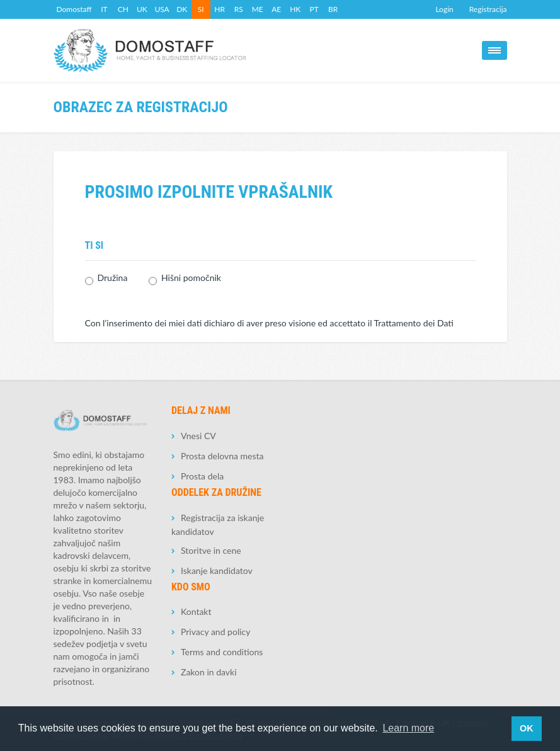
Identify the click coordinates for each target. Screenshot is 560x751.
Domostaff (74, 9)
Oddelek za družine (216, 492)
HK (295, 9)
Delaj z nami (201, 410)
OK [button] (527, 728)
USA (162, 9)
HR (220, 9)
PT (314, 9)
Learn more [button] (408, 728)
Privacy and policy (215, 632)
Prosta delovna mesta (222, 456)
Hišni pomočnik (191, 280)
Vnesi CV (198, 436)
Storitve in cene (211, 550)
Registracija (488, 9)
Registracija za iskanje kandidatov (218, 525)
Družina (113, 280)
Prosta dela (202, 476)
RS (239, 9)
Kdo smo (191, 587)
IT (104, 9)
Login (444, 9)
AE (276, 9)
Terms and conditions (222, 652)
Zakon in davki (209, 672)
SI (201, 9)
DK (182, 9)
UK (142, 9)
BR (333, 9)
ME (258, 9)
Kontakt (196, 611)
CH (123, 9)
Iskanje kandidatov (217, 570)
